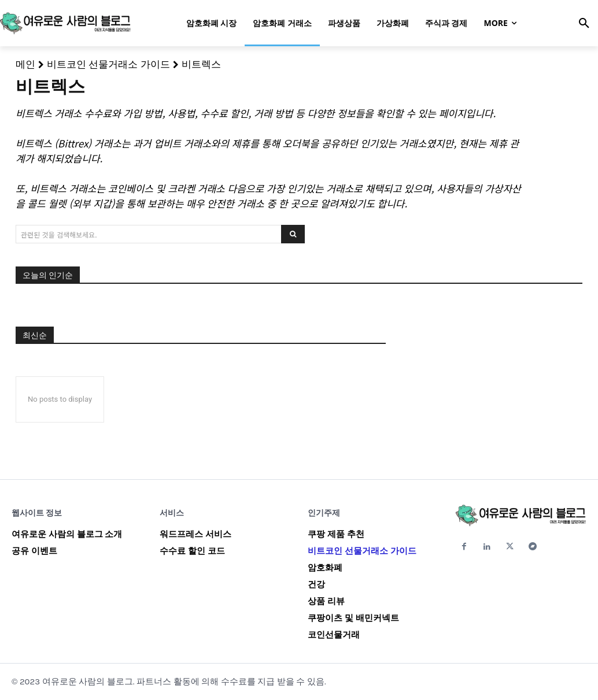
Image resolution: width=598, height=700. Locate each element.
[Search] (293, 234)
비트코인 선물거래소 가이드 (108, 64)
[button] (584, 23)
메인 (25, 64)
